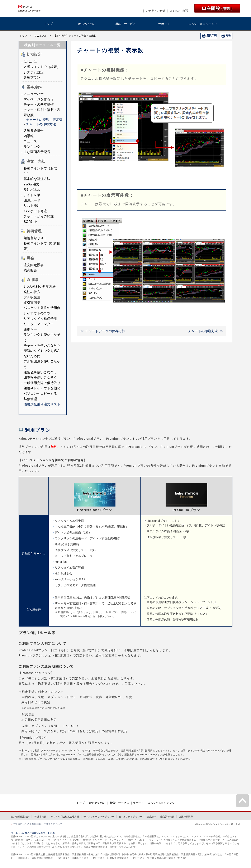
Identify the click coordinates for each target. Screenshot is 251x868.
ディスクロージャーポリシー (99, 817)
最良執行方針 (167, 817)
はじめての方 (87, 24)
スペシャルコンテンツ (203, 24)
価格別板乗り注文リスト (42, 404)
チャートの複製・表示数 (44, 120)
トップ (48, 24)
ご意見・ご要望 (155, 11)
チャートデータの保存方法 (105, 331)
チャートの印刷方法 (41, 124)
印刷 (229, 36)
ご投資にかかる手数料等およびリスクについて (38, 824)
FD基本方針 (40, 817)
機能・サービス (125, 24)
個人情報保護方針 (20, 817)
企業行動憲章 (186, 817)
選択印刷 (212, 36)
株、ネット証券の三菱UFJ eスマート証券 (33, 833)
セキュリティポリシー (130, 817)
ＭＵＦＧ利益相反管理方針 (65, 817)
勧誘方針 (151, 817)
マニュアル (41, 36)
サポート (164, 24)
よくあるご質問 (179, 11)
